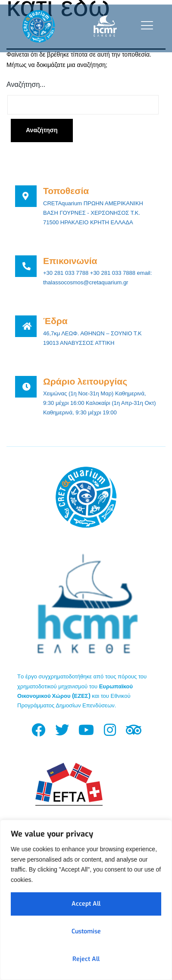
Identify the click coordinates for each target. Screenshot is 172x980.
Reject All (86, 959)
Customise (86, 931)
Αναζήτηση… (26, 84)
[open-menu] (145, 25)
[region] (86, 900)
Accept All (86, 904)
